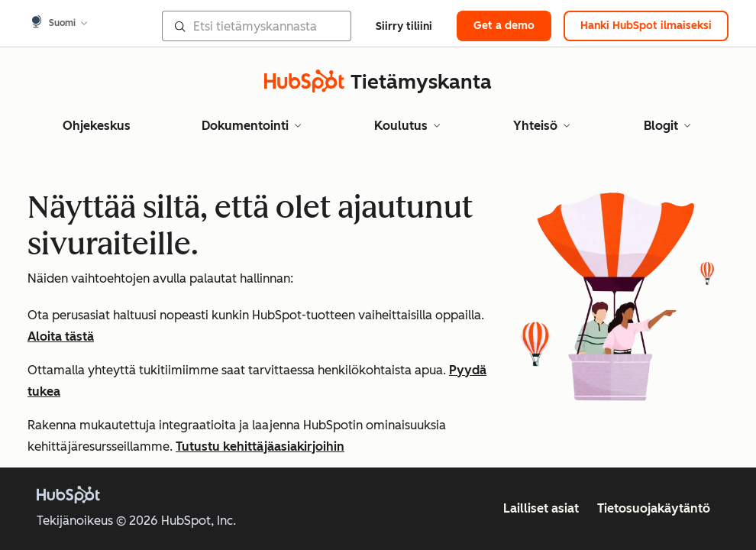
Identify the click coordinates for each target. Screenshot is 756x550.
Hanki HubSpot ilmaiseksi (646, 26)
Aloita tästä (61, 336)
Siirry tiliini (404, 26)
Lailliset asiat (541, 508)
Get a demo (504, 26)
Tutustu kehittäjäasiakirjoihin (260, 446)
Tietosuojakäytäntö (654, 508)
